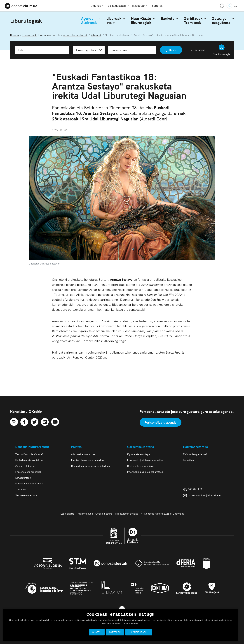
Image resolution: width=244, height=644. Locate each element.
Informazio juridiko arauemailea (145, 460)
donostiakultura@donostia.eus (203, 495)
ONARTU (99, 632)
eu (237, 6)
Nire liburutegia (222, 50)
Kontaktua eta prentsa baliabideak (91, 466)
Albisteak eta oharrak (83, 454)
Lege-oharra (67, 513)
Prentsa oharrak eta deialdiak (88, 460)
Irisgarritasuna (85, 513)
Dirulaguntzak (23, 478)
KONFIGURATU (139, 632)
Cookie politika (104, 513)
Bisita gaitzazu (118, 6)
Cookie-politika (130, 623)
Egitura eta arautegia (139, 454)
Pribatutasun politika (127, 513)
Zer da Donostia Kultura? (29, 454)
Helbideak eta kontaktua (29, 460)
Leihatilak (189, 460)
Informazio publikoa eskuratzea (145, 472)
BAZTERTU (117, 632)
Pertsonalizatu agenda (161, 422)
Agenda (98, 6)
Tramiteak (21, 489)
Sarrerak (158, 6)
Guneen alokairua (25, 466)
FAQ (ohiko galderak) (195, 454)
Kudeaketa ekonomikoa (141, 466)
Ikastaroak (140, 6)
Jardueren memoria (26, 495)
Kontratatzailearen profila (29, 483)
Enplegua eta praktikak (28, 472)
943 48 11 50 (193, 489)
